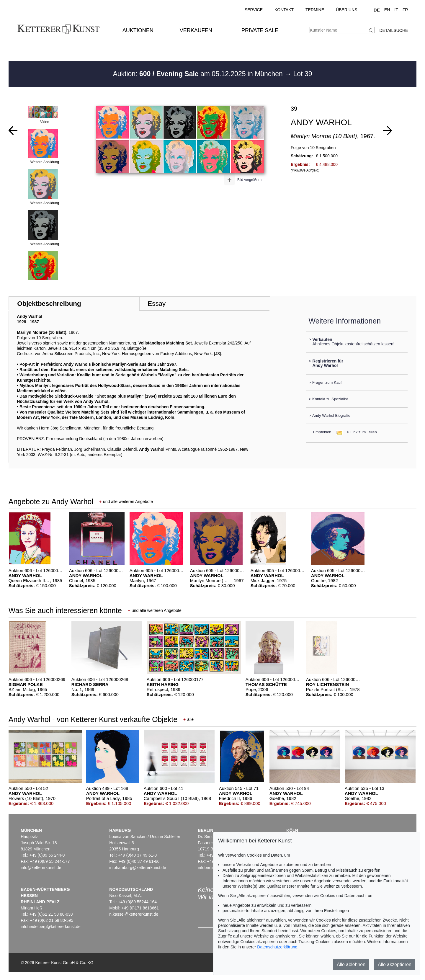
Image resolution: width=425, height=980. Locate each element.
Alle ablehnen (351, 965)
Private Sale (260, 30)
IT (396, 10)
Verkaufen (196, 30)
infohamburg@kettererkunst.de (138, 868)
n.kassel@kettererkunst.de (134, 914)
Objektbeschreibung (49, 304)
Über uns (346, 10)
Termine (315, 10)
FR (405, 10)
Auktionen (138, 30)
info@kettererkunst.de (41, 868)
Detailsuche (394, 30)
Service (254, 10)
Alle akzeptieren (395, 965)
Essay (157, 304)
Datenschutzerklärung (277, 947)
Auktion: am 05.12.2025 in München (199, 74)
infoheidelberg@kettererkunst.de (51, 927)
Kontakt (284, 10)
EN (387, 10)
